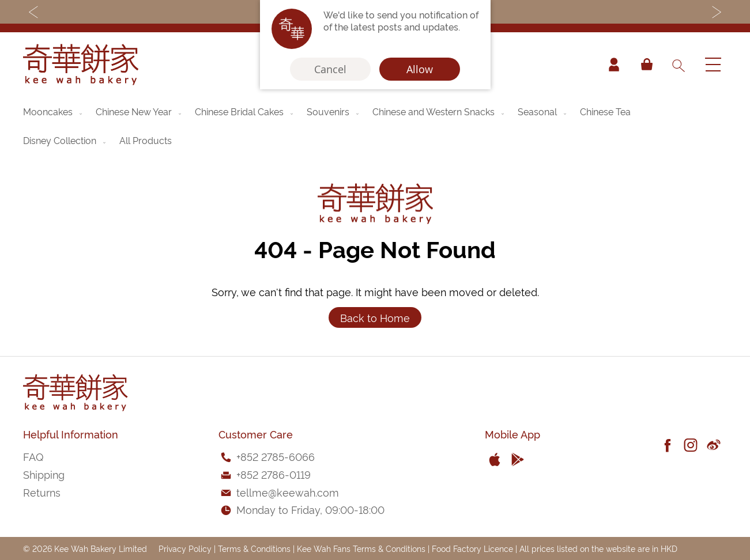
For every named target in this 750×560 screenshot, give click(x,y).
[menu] (375, 126)
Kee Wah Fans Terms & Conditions (361, 548)
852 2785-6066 (278, 456)
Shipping (44, 474)
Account (614, 65)
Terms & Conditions (254, 548)
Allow (420, 69)
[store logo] (81, 65)
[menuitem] (54, 111)
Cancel (330, 69)
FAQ (33, 456)
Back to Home (375, 317)
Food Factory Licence (472, 548)
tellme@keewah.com (288, 492)
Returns (42, 492)
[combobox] (678, 65)
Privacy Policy (185, 548)
